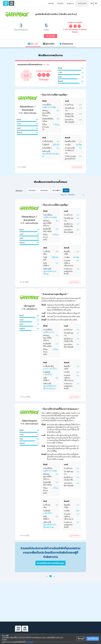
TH (96, 3)
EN (92, 3)
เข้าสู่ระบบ (70, 3)
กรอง (66, 190)
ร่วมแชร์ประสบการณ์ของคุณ (50, 563)
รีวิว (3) (33, 44)
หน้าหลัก (51, 3)
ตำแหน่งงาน (66, 44)
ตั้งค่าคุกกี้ (81, 639)
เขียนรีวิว (60, 3)
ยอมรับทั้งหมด (93, 639)
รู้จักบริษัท (49, 44)
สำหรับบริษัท (82, 3)
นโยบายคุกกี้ (29, 642)
